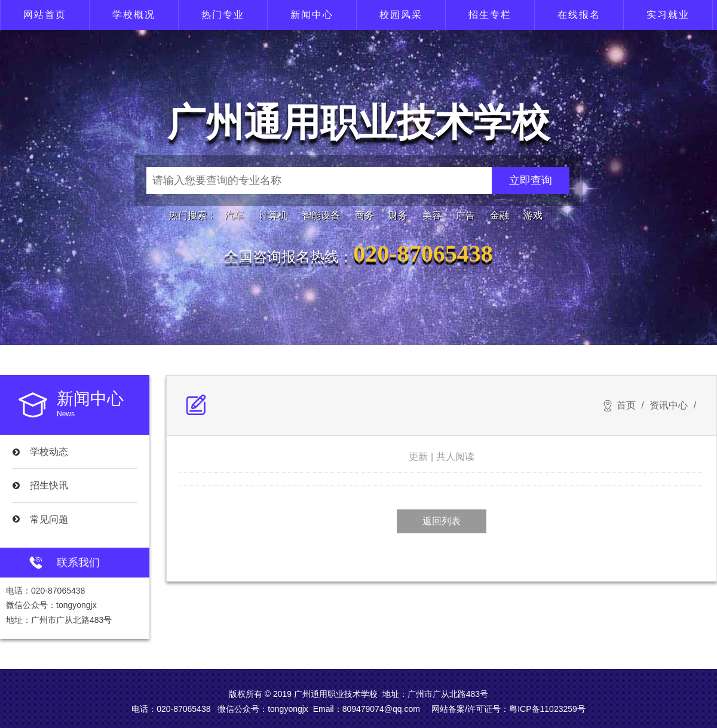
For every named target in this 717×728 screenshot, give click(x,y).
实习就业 (668, 15)
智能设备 (321, 215)
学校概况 (134, 15)
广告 (465, 215)
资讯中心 (669, 405)
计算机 (273, 215)
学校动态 (49, 452)
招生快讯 (49, 485)
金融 (500, 215)
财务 (398, 215)
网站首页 (45, 15)
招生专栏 (490, 15)
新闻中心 (312, 15)
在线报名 (579, 15)
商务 (364, 215)
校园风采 (401, 15)
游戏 (533, 215)
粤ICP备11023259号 (547, 709)
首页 (626, 405)
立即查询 (531, 180)
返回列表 (442, 521)
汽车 (234, 215)
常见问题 (49, 519)
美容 (432, 215)
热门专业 (223, 15)
